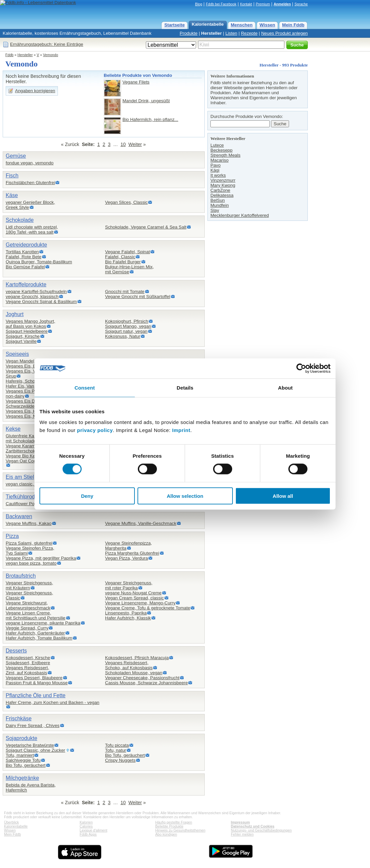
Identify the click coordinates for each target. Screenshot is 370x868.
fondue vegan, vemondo (30, 163)
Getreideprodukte (26, 245)
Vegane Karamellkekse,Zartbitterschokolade (29, 448)
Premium (263, 4)
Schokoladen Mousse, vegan (134, 673)
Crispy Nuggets (120, 760)
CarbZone (220, 190)
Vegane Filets (136, 82)
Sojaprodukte (21, 738)
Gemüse (16, 156)
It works (218, 175)
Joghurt (15, 314)
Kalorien (86, 822)
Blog (199, 4)
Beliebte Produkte (169, 826)
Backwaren (19, 516)
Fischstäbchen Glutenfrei (30, 183)
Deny (87, 496)
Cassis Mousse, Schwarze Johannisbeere (146, 683)
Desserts (16, 651)
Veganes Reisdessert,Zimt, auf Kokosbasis (27, 670)
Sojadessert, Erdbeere (28, 663)
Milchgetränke (22, 778)
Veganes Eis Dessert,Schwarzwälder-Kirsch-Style (33, 404)
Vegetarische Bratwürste (30, 745)
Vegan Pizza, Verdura (126, 558)
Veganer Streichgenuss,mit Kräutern (29, 585)
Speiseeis (17, 354)
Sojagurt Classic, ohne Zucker (35, 750)
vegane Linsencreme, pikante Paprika (43, 623)
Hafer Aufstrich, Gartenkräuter (35, 633)
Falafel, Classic (120, 257)
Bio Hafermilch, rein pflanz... (150, 119)
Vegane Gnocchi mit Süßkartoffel (138, 297)
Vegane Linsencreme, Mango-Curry (140, 603)
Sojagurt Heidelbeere (27, 331)
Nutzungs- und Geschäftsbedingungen (261, 830)
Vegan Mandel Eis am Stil (31, 361)
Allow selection (185, 496)
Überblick (11, 822)
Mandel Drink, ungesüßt (146, 101)
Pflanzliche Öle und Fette (36, 695)
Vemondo (51, 55)
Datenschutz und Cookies (253, 826)
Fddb (9, 55)
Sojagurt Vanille (21, 341)
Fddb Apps (88, 834)
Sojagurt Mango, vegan (128, 326)
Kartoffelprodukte (26, 284)
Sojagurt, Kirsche (23, 336)
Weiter (135, 144)
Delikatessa (222, 195)
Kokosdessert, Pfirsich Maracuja (137, 658)
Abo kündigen (166, 834)
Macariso (219, 160)
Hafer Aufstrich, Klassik (128, 618)
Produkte (189, 33)
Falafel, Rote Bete (24, 257)
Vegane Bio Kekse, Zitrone (32, 456)
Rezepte (249, 33)
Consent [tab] (85, 388)
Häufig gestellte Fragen (174, 822)
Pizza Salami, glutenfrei (29, 543)
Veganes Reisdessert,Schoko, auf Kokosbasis (129, 665)
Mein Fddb (293, 25)
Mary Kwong (223, 185)
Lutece (217, 145)
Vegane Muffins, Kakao (29, 523)
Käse (12, 195)
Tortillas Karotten (22, 252)
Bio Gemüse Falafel (25, 267)
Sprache (301, 4)
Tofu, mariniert (20, 755)
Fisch (12, 176)
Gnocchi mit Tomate (125, 292)
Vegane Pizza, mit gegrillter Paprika (41, 558)
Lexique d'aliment (94, 830)
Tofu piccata (117, 745)
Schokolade (20, 220)
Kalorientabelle (208, 24)
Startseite (174, 25)
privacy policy (95, 430)
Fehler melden (242, 834)
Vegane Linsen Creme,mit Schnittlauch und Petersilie (36, 615)
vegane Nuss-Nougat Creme (133, 593)
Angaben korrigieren (35, 91)
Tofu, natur (116, 750)
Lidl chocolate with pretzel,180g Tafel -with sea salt (32, 230)
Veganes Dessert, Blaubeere (34, 678)
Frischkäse (19, 718)
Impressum (240, 822)
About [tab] (285, 388)
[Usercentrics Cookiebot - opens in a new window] (301, 369)
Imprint (181, 430)
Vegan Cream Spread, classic (134, 598)
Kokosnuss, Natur (123, 336)
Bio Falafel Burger (123, 262)
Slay (215, 210)
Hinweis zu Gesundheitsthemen (180, 830)
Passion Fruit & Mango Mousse (37, 683)
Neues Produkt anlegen (285, 33)
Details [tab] (185, 388)
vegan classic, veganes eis (32, 484)
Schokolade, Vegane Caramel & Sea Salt (146, 227)
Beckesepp (221, 150)
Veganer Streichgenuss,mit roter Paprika (129, 585)
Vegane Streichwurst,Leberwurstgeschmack (28, 605)
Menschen (242, 25)
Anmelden (282, 4)
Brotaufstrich (21, 576)
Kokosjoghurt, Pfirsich (127, 321)
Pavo (215, 165)
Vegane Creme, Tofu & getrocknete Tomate (148, 608)
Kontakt (246, 4)
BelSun (218, 200)
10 (123, 144)
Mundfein (220, 205)
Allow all (283, 496)
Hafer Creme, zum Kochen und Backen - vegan (53, 702)
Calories (86, 826)
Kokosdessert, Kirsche (28, 658)
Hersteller (211, 33)
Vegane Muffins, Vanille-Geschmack (141, 523)
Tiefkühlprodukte (25, 497)
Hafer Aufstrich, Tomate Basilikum (39, 638)
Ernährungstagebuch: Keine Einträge (47, 44)
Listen (232, 33)
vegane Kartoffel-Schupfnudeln (36, 292)
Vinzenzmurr (223, 180)
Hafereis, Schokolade (27, 381)
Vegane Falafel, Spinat (127, 252)
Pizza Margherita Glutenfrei (132, 553)
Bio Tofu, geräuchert (26, 765)
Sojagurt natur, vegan (126, 331)
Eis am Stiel (20, 477)
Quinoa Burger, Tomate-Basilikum (39, 262)
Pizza (12, 536)
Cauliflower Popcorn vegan (32, 504)
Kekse (13, 429)
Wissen (267, 25)
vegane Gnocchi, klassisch (32, 297)
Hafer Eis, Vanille (23, 386)
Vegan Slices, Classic (126, 202)
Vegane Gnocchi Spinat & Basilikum (41, 302)
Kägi (215, 170)
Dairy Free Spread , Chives (33, 726)
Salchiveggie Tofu (23, 760)
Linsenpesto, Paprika (126, 613)
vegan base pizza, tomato (31, 563)
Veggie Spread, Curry (27, 628)
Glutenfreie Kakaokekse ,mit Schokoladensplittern (31, 438)
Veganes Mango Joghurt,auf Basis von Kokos (30, 324)
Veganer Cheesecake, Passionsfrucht (142, 678)
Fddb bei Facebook (221, 4)
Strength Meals (225, 155)
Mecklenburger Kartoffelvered (240, 215)
